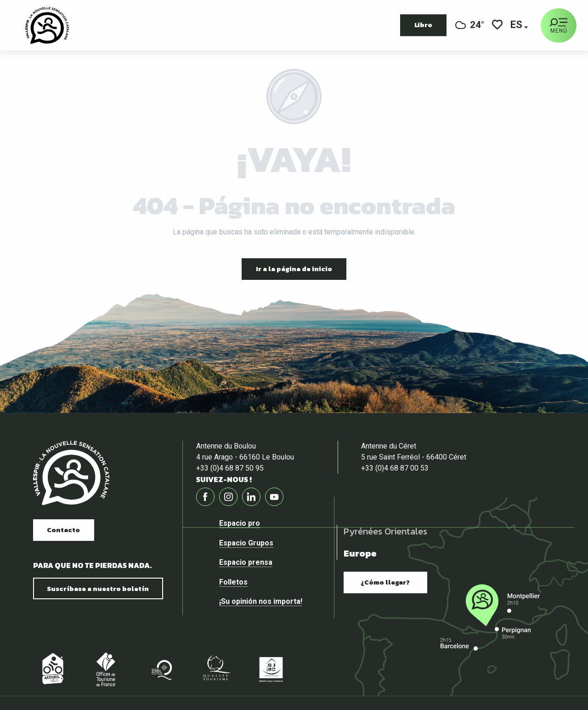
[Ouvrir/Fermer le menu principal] (559, 26)
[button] (517, 26)
